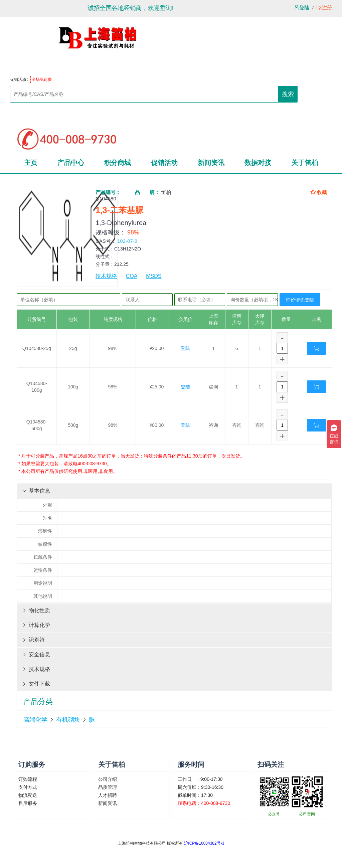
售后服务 (28, 803)
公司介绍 (108, 779)
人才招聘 (108, 795)
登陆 (302, 8)
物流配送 (28, 795)
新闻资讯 (108, 803)
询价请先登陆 (300, 300)
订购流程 (28, 779)
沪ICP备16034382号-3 (204, 843)
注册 (324, 8)
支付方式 (28, 787)
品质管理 (108, 787)
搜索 (288, 94)
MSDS (154, 276)
